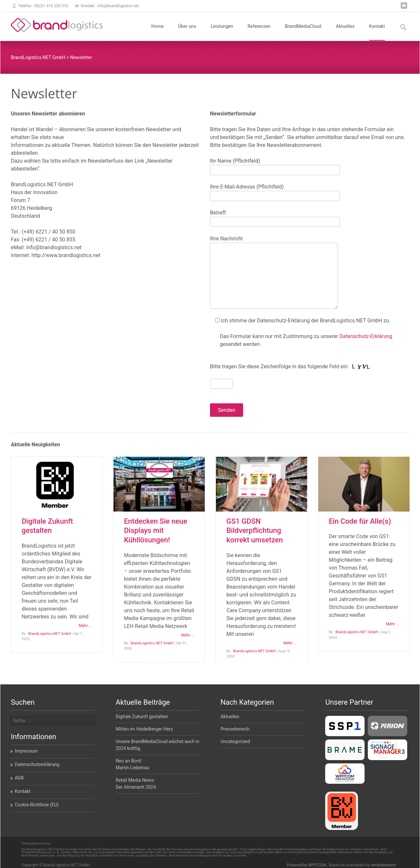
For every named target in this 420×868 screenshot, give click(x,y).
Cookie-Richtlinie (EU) (37, 805)
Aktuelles (345, 32)
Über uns (187, 32)
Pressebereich (235, 729)
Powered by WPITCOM (307, 865)
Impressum (26, 751)
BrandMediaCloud (303, 32)
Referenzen (259, 32)
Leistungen (222, 32)
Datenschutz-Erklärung (366, 336)
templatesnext (383, 865)
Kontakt (377, 32)
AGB (19, 778)
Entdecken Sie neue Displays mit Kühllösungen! (156, 531)
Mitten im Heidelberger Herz (144, 729)
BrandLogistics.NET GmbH (50, 634)
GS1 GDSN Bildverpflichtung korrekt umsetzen (255, 531)
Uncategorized (235, 741)
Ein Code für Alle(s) (360, 521)
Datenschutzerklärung (37, 764)
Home (157, 32)
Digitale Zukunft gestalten (142, 717)
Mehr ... (85, 626)
